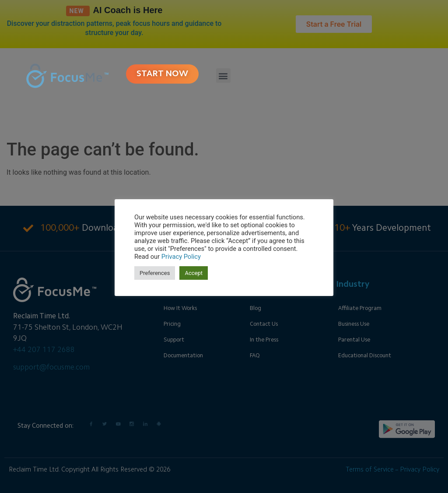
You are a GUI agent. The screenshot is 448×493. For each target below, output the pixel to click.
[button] (223, 76)
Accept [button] (194, 273)
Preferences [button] (155, 273)
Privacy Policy (181, 257)
